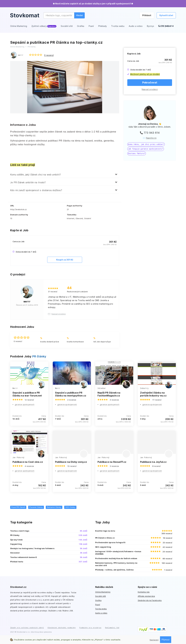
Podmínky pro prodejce (90, 628)
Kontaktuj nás (144, 592)
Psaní (98, 605)
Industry (144, 388)
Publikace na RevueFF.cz (112, 462)
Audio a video (101, 613)
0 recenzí (49, 55)
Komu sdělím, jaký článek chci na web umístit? (35, 175)
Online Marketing (103, 592)
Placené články (36, 507)
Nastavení (154, 640)
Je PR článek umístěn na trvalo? (28, 182)
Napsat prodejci (150, 89)
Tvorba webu (101, 609)
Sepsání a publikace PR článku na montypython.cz (71, 394)
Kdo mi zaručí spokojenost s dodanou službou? (36, 190)
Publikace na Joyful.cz (153, 462)
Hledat (79, 15)
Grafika (98, 600)
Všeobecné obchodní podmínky (62, 628)
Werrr (15, 388)
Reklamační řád (112, 628)
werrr (21, 55)
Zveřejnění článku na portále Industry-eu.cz (153, 394)
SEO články (70, 507)
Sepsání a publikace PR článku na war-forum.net (27, 394)
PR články (39, 356)
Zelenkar (102, 388)
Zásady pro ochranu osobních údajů (27, 628)
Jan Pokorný (18, 457)
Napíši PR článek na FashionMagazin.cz (109, 394)
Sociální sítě (101, 596)
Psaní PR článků (18, 507)
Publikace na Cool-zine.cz (28, 462)
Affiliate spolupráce (146, 596)
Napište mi (151, 138)
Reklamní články (54, 507)
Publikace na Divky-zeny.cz (71, 462)
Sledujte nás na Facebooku (150, 600)
